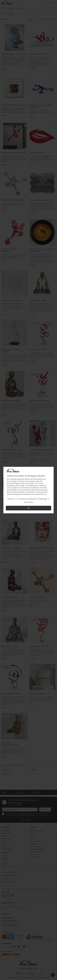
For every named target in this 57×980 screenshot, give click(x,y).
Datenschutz (29, 502)
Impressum (11, 499)
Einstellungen (43, 499)
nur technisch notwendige (27, 499)
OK (29, 508)
